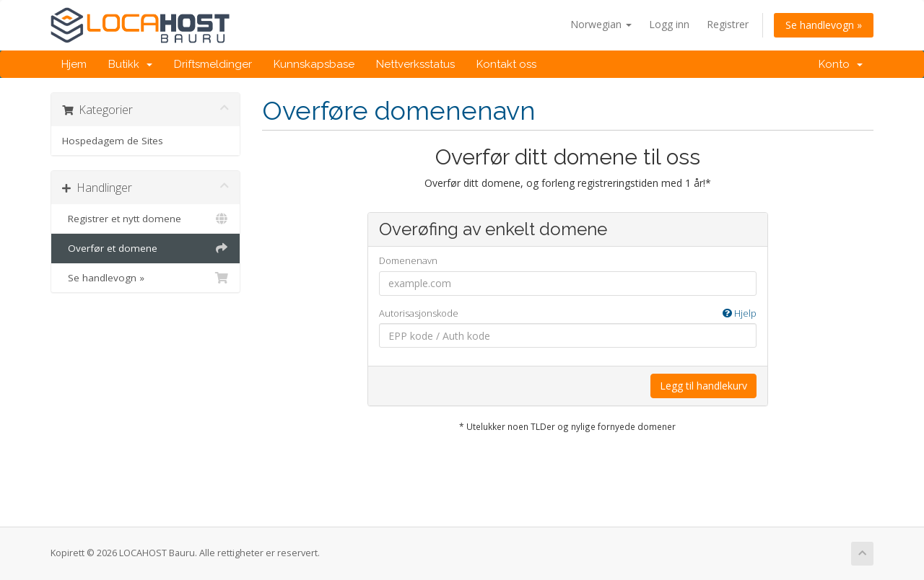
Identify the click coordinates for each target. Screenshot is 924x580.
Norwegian (601, 24)
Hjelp (740, 313)
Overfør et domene (145, 248)
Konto (841, 64)
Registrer (728, 24)
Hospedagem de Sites (113, 141)
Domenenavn (408, 260)
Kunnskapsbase (314, 64)
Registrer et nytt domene (145, 219)
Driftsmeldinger (213, 64)
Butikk (130, 64)
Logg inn (669, 24)
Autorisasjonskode (568, 313)
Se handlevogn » (824, 25)
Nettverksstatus (415, 64)
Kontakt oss (506, 64)
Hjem (74, 64)
